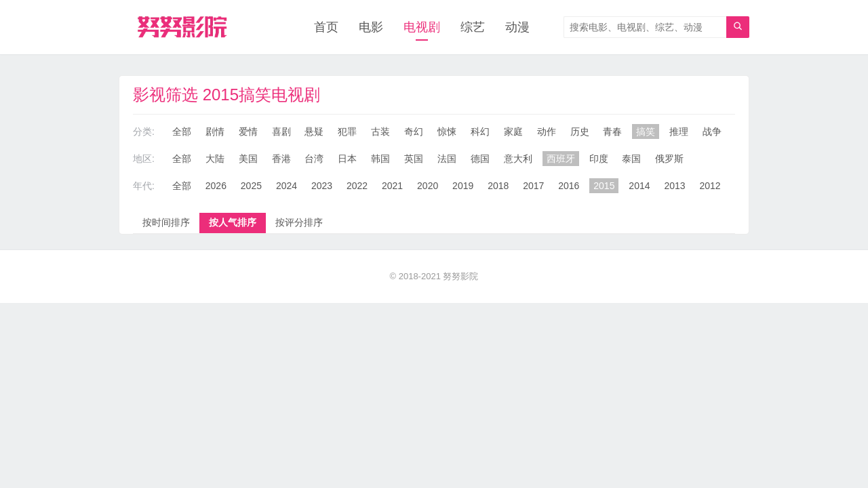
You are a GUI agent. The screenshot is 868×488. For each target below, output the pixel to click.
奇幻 (414, 131)
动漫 (517, 27)
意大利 (518, 159)
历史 (580, 131)
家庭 (513, 131)
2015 (604, 186)
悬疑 (314, 131)
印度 (599, 159)
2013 (674, 186)
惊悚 (447, 131)
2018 (498, 186)
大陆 (215, 159)
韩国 (380, 159)
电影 (371, 27)
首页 (326, 27)
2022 (357, 186)
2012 (710, 186)
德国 (480, 159)
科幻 (480, 131)
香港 (281, 159)
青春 (612, 131)
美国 (248, 159)
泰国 (631, 159)
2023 (322, 186)
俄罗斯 (669, 159)
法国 (447, 159)
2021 (392, 186)
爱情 (248, 131)
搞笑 (646, 131)
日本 (347, 159)
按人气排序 (233, 222)
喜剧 (281, 131)
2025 (251, 186)
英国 (414, 159)
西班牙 (561, 159)
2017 (533, 186)
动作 (547, 131)
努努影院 (460, 276)
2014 (639, 186)
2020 (428, 186)
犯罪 (347, 131)
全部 (182, 131)
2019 (463, 186)
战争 (712, 131)
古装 (380, 131)
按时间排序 (166, 222)
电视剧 (422, 27)
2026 (216, 186)
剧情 (215, 131)
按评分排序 (299, 222)
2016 (569, 186)
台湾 (314, 159)
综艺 (473, 27)
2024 (287, 186)
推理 (679, 131)
